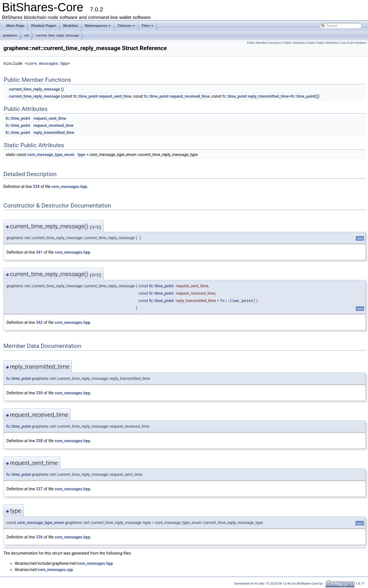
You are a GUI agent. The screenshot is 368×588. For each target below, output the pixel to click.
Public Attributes (295, 43)
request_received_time (190, 96)
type (81, 155)
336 (39, 537)
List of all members (354, 43)
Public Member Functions (264, 43)
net (27, 35)
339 (39, 393)
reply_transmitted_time (268, 96)
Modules (71, 26)
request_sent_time (115, 96)
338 (39, 441)
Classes (126, 26)
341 (39, 252)
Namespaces (98, 26)
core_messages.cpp (55, 570)
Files (148, 26)
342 (39, 322)
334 (36, 187)
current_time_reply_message (57, 35)
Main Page (15, 26)
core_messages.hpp (47, 64)
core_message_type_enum (51, 155)
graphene (10, 35)
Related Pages (44, 26)
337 (39, 489)
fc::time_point (85, 96)
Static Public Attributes (323, 43)
